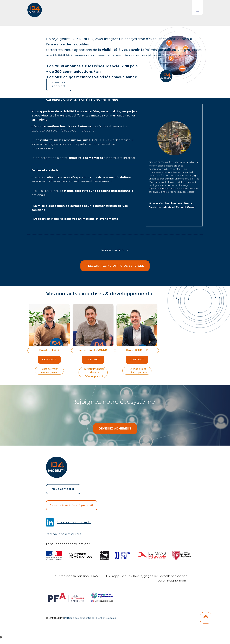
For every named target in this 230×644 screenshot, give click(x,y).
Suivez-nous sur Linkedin (74, 522)
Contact (49, 359)
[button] (197, 8)
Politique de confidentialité (79, 618)
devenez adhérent (115, 429)
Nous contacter (63, 489)
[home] (35, 9)
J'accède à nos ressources (63, 534)
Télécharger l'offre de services (115, 266)
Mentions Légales (106, 618)
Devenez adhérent (59, 84)
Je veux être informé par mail (72, 505)
